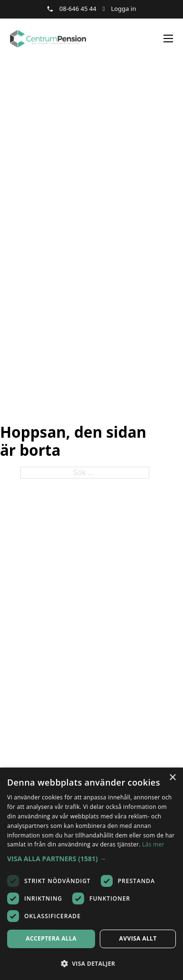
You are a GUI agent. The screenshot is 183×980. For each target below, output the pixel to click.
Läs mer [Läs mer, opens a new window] (153, 844)
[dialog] (91, 874)
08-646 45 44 (78, 9)
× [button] (172, 778)
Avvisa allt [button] (138, 938)
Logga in (123, 9)
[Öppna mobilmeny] (168, 38)
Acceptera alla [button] (51, 938)
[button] (91, 859)
